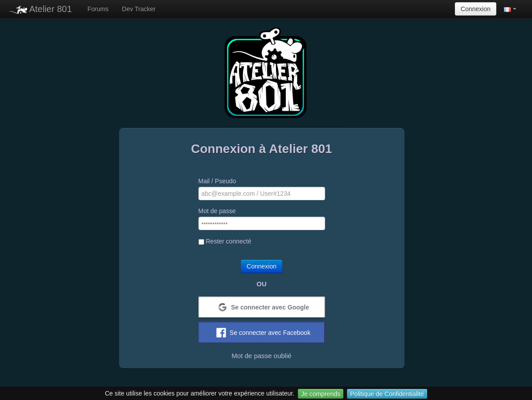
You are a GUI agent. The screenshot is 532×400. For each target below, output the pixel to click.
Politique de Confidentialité (387, 394)
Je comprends (321, 394)
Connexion (476, 9)
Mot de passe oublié (261, 356)
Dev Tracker (139, 9)
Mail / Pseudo (217, 181)
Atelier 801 (40, 9)
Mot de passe (217, 211)
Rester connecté (225, 241)
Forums (98, 9)
